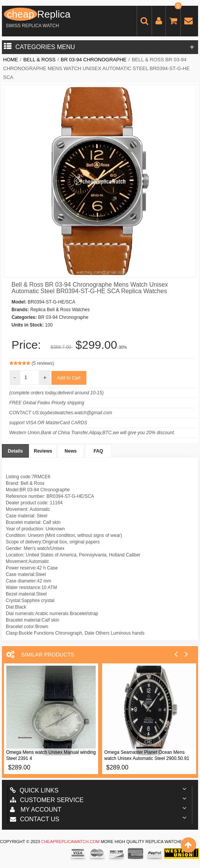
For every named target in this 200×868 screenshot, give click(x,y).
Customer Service (47, 800)
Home (11, 60)
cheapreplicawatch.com (70, 842)
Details (15, 451)
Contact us (35, 819)
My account (36, 810)
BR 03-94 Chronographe (93, 60)
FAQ (98, 451)
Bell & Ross (40, 60)
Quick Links (34, 790)
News (70, 451)
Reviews (43, 451)
